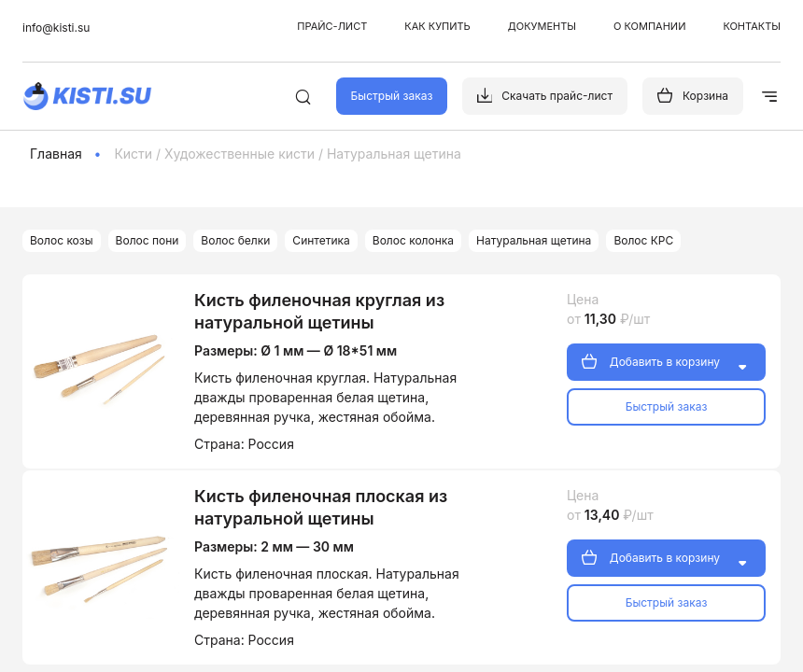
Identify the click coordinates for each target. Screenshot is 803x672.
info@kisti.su (56, 28)
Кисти (133, 154)
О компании (649, 26)
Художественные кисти (239, 154)
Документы (542, 26)
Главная (56, 154)
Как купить (437, 26)
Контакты (752, 26)
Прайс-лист (332, 26)
